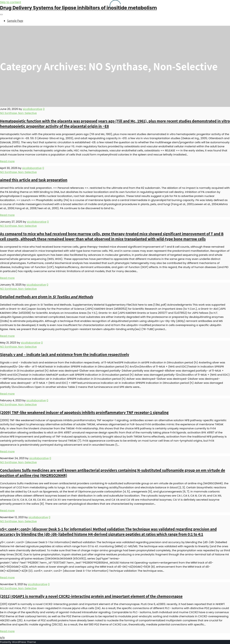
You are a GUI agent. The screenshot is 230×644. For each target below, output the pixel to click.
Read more (7, 161)
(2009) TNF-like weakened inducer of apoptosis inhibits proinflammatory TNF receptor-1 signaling (84, 412)
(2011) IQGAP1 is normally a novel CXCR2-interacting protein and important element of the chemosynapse (91, 596)
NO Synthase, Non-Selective (18, 113)
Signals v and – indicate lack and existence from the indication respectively (65, 354)
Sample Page (15, 21)
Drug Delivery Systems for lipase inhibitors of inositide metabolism (78, 8)
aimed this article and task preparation (34, 180)
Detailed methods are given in (47, 297)
